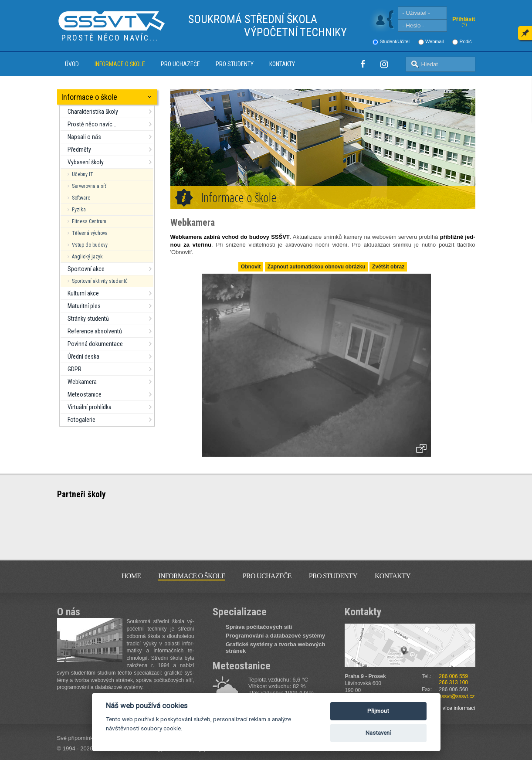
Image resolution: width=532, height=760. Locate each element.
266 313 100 (453, 682)
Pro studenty (235, 64)
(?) (464, 25)
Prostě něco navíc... (92, 124)
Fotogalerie (81, 420)
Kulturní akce (83, 293)
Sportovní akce (86, 269)
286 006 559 (453, 676)
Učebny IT (83, 174)
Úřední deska (83, 356)
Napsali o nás (84, 137)
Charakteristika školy (93, 112)
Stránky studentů (88, 319)
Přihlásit (464, 19)
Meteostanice (85, 394)
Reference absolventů (95, 331)
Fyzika (79, 210)
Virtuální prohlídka (90, 407)
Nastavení (378, 733)
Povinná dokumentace (95, 344)
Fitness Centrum (89, 221)
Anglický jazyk (87, 257)
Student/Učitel (394, 41)
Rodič (465, 41)
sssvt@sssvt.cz (457, 696)
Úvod (72, 64)
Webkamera (82, 382)
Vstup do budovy (90, 245)
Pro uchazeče (180, 64)
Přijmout (378, 711)
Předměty (79, 149)
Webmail (435, 41)
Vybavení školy (86, 162)
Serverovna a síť (89, 186)
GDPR (75, 369)
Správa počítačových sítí (259, 627)
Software (81, 198)
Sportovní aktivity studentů (100, 281)
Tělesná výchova (90, 233)
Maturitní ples (84, 306)
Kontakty (282, 64)
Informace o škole (120, 64)
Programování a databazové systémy (275, 636)
